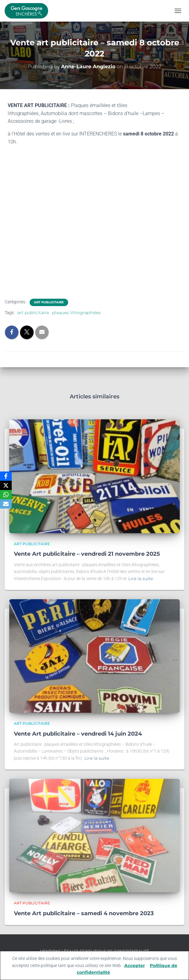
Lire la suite (141, 579)
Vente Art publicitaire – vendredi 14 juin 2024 (78, 734)
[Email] (6, 504)
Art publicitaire (49, 302)
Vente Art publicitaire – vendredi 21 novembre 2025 (87, 554)
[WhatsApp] (6, 495)
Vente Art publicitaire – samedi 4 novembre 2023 (84, 913)
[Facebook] (6, 476)
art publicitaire (33, 313)
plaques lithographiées (76, 313)
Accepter (135, 965)
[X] (6, 485)
